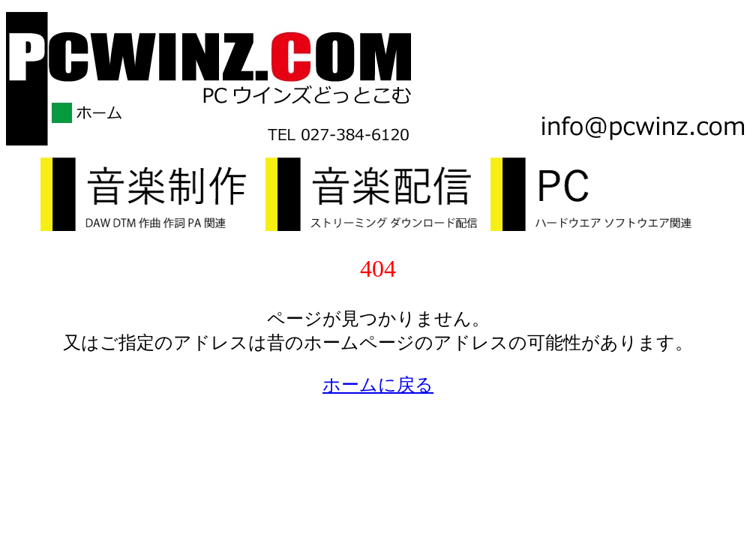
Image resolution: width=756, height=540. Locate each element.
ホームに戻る (378, 385)
